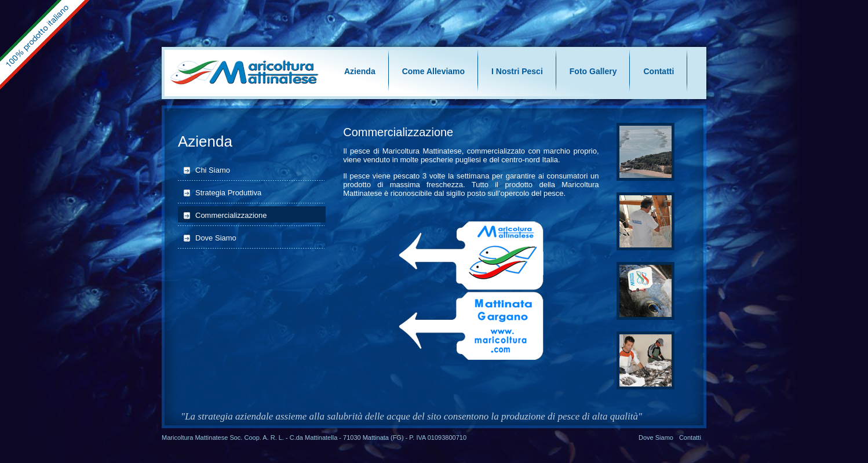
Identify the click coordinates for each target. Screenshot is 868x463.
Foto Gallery (593, 71)
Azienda (360, 71)
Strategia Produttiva (228, 193)
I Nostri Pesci (517, 71)
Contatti (659, 71)
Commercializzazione (231, 215)
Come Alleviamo (433, 71)
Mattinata (376, 438)
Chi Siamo (213, 170)
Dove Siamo (216, 238)
